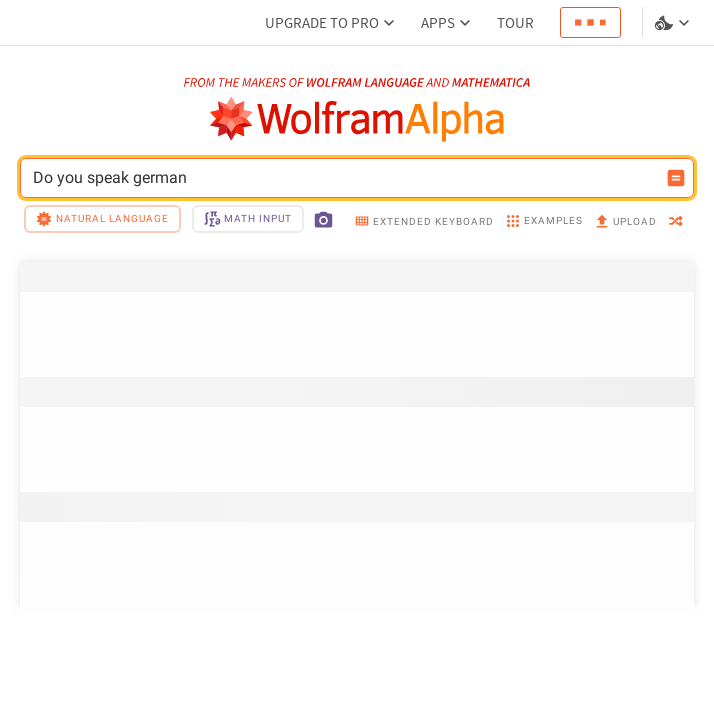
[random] (676, 222)
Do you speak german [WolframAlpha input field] (344, 178)
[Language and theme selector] (674, 23)
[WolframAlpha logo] (357, 119)
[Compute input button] (676, 178)
